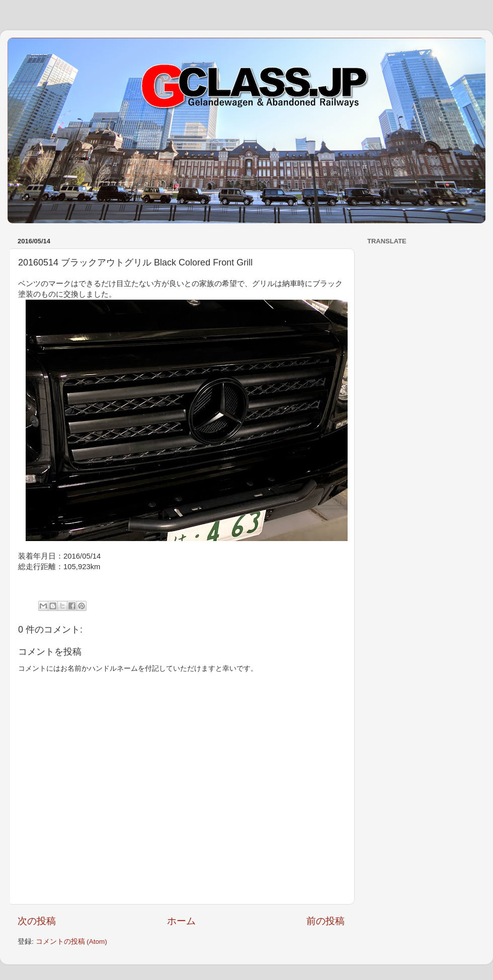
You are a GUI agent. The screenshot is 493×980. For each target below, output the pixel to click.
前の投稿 (325, 921)
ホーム (181, 921)
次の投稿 (37, 921)
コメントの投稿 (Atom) (71, 942)
